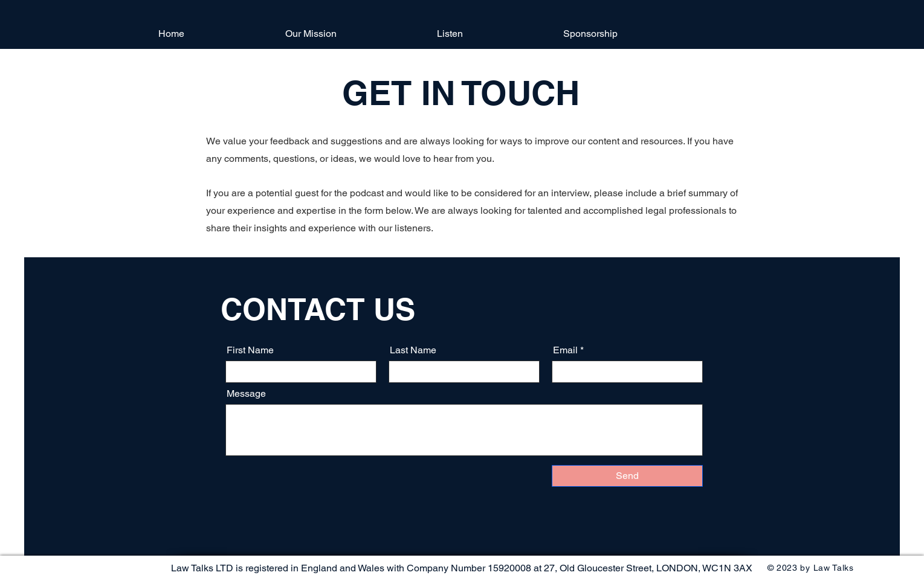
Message (246, 394)
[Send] (627, 476)
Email (565, 350)
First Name (250, 350)
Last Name (413, 350)
